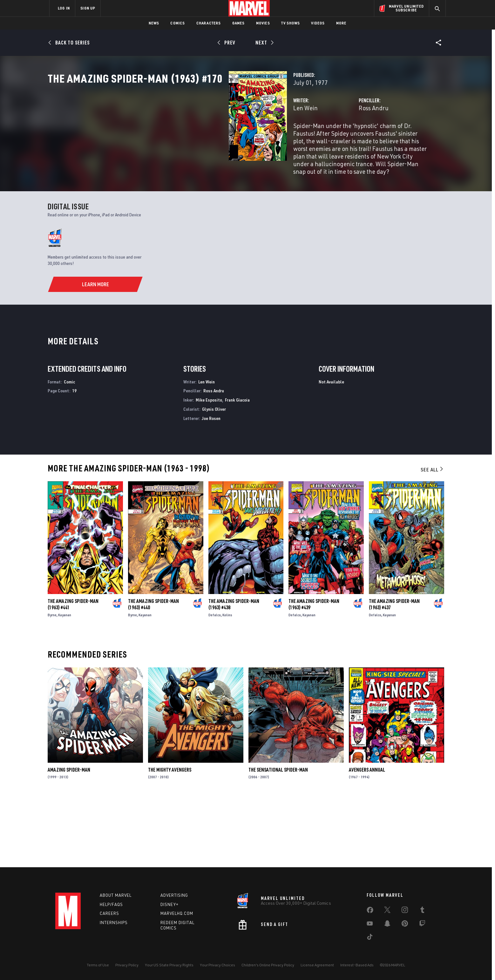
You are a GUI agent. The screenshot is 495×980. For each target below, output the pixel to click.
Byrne (52, 682)
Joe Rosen (211, 485)
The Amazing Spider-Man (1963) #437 (394, 671)
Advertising (174, 895)
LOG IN (64, 8)
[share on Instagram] (405, 911)
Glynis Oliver (214, 476)
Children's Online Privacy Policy (268, 965)
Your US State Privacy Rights (169, 965)
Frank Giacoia (237, 467)
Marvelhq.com (177, 913)
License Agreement (317, 965)
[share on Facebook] (370, 911)
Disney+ (170, 904)
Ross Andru (310, 136)
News (154, 23)
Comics (177, 23)
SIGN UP (88, 8)
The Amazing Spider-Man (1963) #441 (73, 671)
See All (432, 537)
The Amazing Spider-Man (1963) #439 (314, 671)
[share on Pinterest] (405, 925)
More (341, 23)
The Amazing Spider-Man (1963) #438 (234, 671)
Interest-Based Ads (357, 965)
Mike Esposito (209, 467)
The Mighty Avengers (170, 837)
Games (238, 23)
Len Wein (179, 136)
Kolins (227, 682)
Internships (114, 923)
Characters (209, 23)
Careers (109, 913)
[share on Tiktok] (370, 938)
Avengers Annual (367, 837)
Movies (263, 23)
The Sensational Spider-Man (278, 837)
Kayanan (65, 682)
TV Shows (291, 23)
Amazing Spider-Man (69, 837)
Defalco (215, 682)
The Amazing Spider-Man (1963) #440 (153, 671)
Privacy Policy (127, 965)
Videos (318, 23)
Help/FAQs (111, 904)
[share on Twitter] (387, 911)
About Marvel (116, 895)
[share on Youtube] (370, 925)
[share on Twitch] (422, 925)
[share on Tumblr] (422, 911)
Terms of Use (98, 965)
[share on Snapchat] (387, 925)
